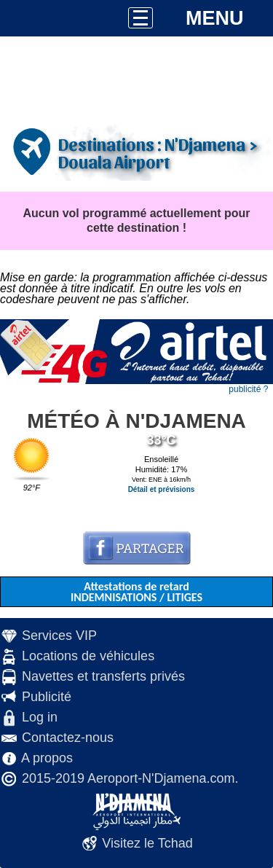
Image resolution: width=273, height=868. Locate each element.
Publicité (47, 697)
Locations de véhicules (88, 656)
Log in (40, 717)
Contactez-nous (68, 738)
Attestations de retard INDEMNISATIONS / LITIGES (136, 592)
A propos (47, 758)
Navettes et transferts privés (103, 676)
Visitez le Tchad (147, 843)
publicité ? (248, 389)
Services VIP (59, 636)
